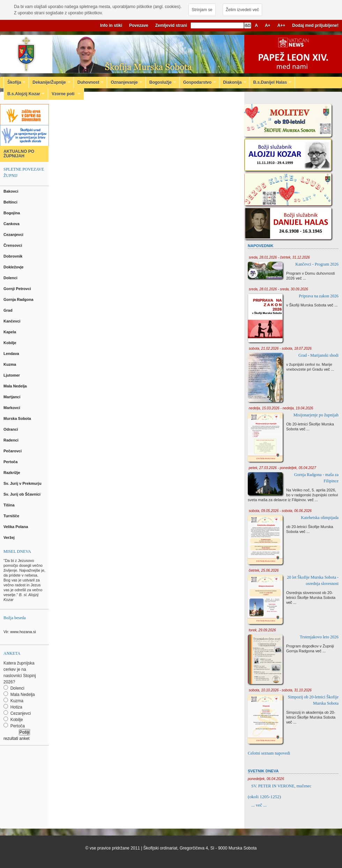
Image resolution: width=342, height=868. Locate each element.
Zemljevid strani (171, 25)
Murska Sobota (18, 418)
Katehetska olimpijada (320, 518)
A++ (281, 25)
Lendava (12, 354)
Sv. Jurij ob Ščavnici (23, 494)
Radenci (12, 440)
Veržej (10, 537)
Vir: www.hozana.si (20, 632)
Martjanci (12, 397)
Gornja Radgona (19, 299)
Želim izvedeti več (242, 10)
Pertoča (11, 462)
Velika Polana (16, 527)
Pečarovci (13, 451)
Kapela (10, 332)
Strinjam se (202, 10)
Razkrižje (12, 473)
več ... (301, 278)
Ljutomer (12, 375)
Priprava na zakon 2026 (319, 296)
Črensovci (13, 245)
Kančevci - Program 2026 (317, 264)
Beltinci (11, 202)
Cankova (12, 224)
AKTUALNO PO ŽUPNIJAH (19, 154)
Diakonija (233, 82)
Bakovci (11, 191)
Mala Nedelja (16, 386)
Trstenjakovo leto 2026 (319, 637)
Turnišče (12, 516)
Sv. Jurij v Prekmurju (23, 483)
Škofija (15, 82)
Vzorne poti (64, 94)
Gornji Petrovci (18, 289)
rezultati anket (17, 739)
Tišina (10, 505)
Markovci (12, 408)
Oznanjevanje (125, 82)
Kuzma (10, 364)
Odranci (11, 429)
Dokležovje (14, 267)
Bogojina (12, 213)
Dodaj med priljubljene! (315, 25)
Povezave (139, 25)
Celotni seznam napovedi (269, 753)
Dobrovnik (13, 256)
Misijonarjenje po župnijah (316, 415)
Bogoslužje (161, 82)
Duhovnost (89, 82)
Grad (9, 310)
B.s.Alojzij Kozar (24, 94)
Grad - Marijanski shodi (318, 355)
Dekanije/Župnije (50, 82)
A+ (268, 25)
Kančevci (12, 321)
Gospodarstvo (198, 82)
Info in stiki (111, 25)
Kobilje (10, 343)
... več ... (259, 805)
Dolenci (11, 278)
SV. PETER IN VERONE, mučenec (281, 786)
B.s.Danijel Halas (271, 82)
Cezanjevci (14, 235)
